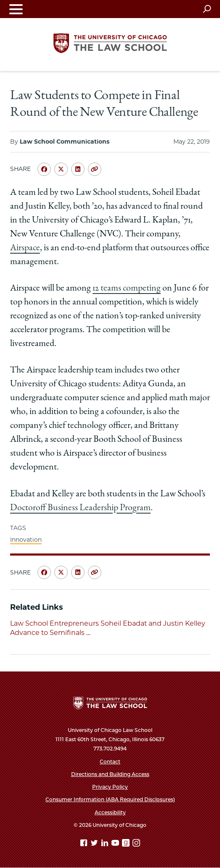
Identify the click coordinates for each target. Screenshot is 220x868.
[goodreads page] (127, 844)
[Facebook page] (85, 844)
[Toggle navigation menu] (16, 9)
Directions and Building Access (110, 774)
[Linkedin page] (106, 844)
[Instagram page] (136, 844)
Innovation (26, 540)
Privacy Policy (110, 787)
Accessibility (110, 812)
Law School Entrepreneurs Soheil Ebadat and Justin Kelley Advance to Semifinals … (108, 628)
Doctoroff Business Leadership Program (80, 508)
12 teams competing (127, 288)
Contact (110, 762)
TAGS (18, 528)
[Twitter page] (95, 844)
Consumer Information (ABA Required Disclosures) (110, 799)
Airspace (25, 248)
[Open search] (207, 9)
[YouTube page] (116, 844)
